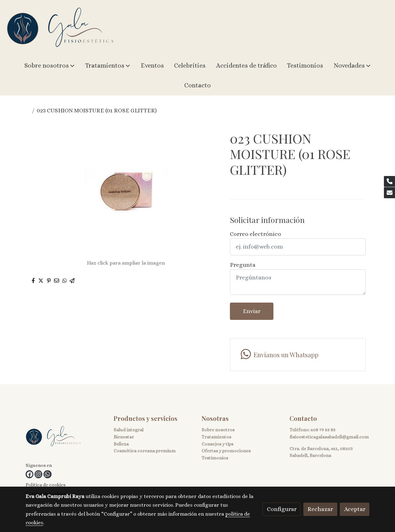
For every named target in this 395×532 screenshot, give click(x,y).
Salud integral (129, 430)
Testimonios (215, 458)
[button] (50, 66)
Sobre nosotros (218, 430)
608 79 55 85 (323, 430)
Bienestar (124, 437)
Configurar (282, 509)
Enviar (252, 311)
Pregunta (243, 265)
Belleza (121, 444)
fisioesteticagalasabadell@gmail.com (329, 437)
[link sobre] (66, 438)
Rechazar (320, 509)
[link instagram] (38, 474)
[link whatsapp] (47, 474)
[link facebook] (29, 474)
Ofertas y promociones (226, 451)
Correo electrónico (256, 234)
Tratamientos (216, 437)
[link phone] (389, 182)
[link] (60, 28)
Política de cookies (46, 485)
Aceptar (355, 509)
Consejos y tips (217, 444)
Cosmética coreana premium (145, 451)
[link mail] (389, 193)
